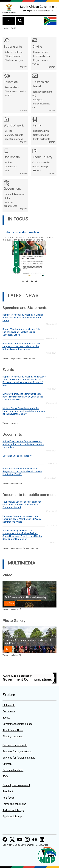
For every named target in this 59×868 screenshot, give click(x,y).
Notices (9, 162)
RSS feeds (8, 798)
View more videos (10, 610)
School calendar (42, 162)
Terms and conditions (14, 804)
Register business (14, 139)
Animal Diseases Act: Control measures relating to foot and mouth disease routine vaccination (23, 444)
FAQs (6, 776)
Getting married (41, 135)
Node (13, 28)
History (37, 171)
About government (13, 736)
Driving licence (41, 52)
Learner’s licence (42, 56)
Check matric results (15, 91)
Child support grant (14, 60)
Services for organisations (17, 751)
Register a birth (41, 131)
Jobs (7, 198)
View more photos (10, 655)
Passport (38, 100)
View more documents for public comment (21, 548)
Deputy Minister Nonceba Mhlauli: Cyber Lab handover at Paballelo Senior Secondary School (22, 332)
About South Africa (13, 730)
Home (5, 28)
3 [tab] (32, 281)
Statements (9, 705)
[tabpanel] (29, 252)
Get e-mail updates (13, 770)
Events (6, 718)
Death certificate (42, 139)
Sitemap (7, 764)
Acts (7, 171)
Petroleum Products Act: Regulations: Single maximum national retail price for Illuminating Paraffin (22, 471)
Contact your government (16, 785)
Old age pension (13, 56)
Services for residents (15, 745)
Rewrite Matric (12, 87)
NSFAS (8, 96)
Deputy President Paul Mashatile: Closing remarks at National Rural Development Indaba (23, 318)
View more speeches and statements (19, 359)
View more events (10, 423)
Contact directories (15, 194)
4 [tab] (36, 281)
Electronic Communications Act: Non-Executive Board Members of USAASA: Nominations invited (22, 519)
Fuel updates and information (21, 232)
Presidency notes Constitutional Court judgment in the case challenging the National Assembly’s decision (21, 346)
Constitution (11, 167)
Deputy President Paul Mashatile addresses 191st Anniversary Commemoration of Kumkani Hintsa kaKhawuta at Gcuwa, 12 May (24, 381)
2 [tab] (27, 281)
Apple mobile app (12, 816)
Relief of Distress (14, 52)
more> (23, 67)
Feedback (8, 791)
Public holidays (41, 167)
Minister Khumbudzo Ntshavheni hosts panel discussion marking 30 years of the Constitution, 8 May (23, 397)
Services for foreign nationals (19, 758)
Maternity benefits (14, 135)
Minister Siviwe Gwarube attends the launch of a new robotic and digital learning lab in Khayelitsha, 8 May (24, 411)
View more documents (12, 484)
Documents (9, 711)
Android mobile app (13, 810)
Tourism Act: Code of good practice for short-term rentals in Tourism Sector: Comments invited (22, 505)
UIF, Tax (8, 131)
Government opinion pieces (18, 724)
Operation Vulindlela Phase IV (17, 456)
